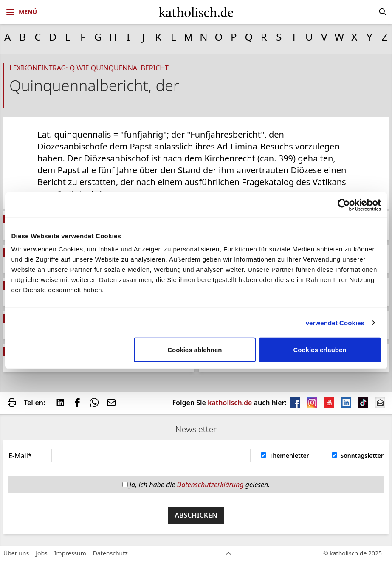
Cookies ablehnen (195, 350)
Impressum (70, 553)
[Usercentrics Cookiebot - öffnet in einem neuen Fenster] (344, 205)
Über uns (16, 553)
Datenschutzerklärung (210, 485)
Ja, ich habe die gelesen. (196, 485)
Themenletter (285, 455)
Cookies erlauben (320, 350)
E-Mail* (20, 456)
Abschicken (196, 515)
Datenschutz (110, 553)
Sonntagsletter (358, 455)
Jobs (42, 553)
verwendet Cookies (335, 323)
